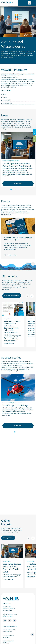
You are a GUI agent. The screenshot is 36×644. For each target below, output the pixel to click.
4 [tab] (16, 190)
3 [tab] (14, 190)
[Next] (33, 264)
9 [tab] (23, 190)
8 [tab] (22, 190)
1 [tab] (11, 190)
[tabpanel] (18, 160)
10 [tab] (25, 190)
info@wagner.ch (8, 616)
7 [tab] (20, 190)
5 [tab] (17, 190)
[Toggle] (34, 3)
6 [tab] (19, 190)
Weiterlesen (18, 184)
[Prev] (28, 264)
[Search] (30, 3)
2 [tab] (13, 190)
